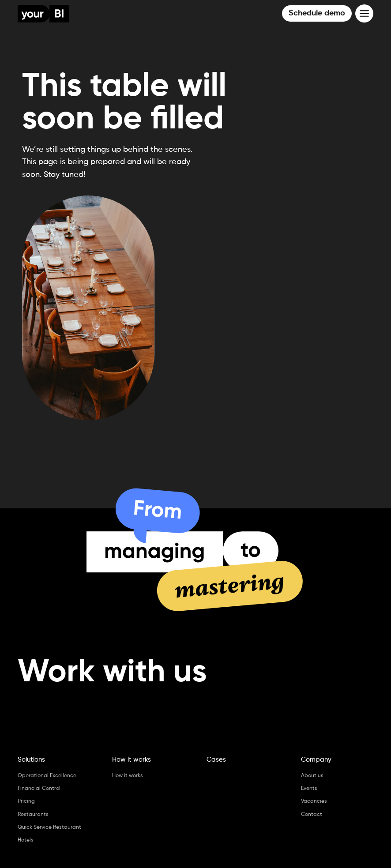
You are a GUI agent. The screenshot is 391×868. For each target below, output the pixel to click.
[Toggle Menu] (364, 13)
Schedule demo (317, 13)
